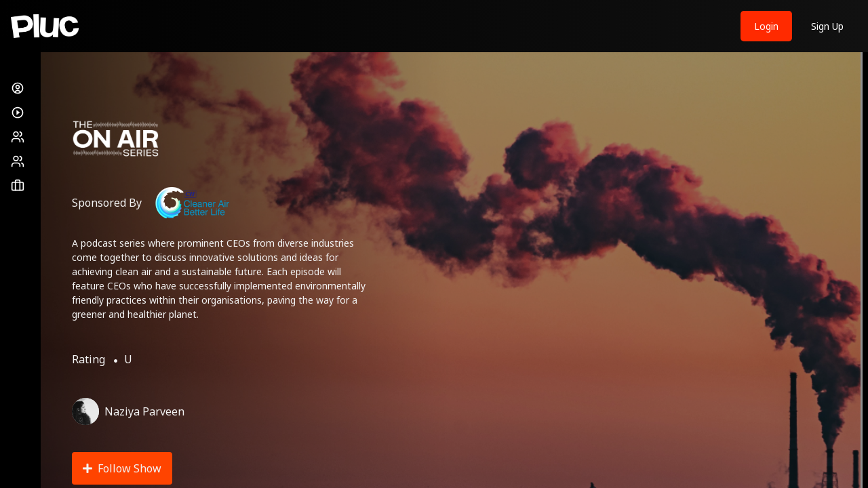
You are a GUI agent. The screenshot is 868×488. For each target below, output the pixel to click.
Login (766, 26)
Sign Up (827, 26)
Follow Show (122, 468)
